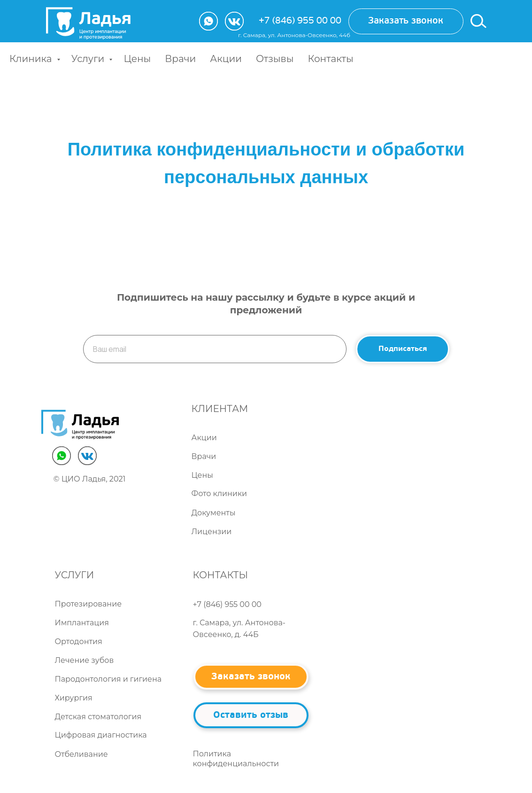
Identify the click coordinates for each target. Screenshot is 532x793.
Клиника (32, 59)
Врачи (180, 59)
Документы (214, 513)
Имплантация (82, 623)
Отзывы (275, 59)
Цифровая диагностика (101, 735)
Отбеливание (81, 754)
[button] (406, 21)
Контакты (330, 59)
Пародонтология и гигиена (108, 679)
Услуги (89, 59)
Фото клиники (220, 494)
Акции (226, 59)
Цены (137, 59)
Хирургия (74, 698)
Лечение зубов (85, 660)
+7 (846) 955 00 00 (300, 21)
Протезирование (89, 604)
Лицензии (212, 532)
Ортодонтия (79, 641)
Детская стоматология (98, 717)
